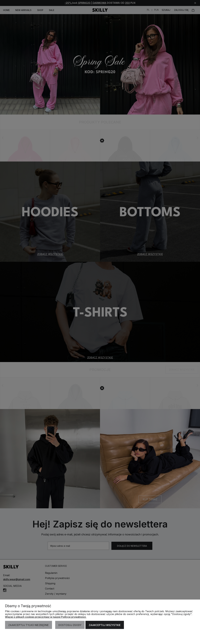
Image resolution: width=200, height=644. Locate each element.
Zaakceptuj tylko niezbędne (29, 625)
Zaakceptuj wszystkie (105, 625)
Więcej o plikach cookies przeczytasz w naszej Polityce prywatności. (46, 617)
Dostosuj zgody (70, 625)
